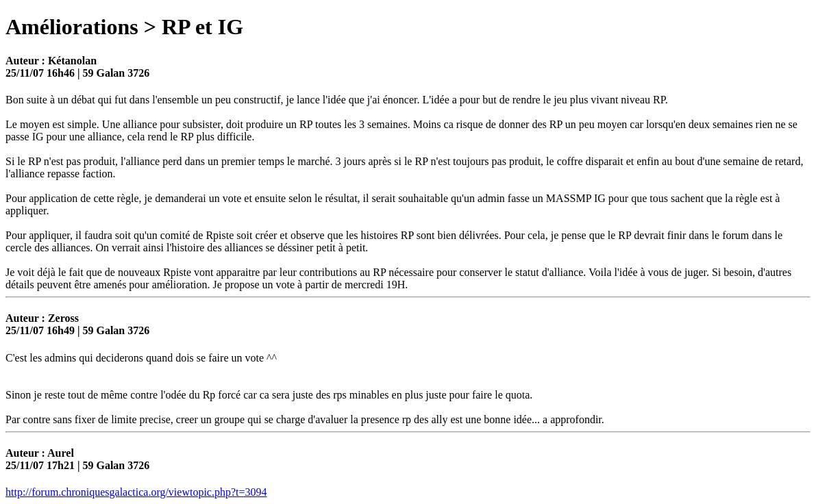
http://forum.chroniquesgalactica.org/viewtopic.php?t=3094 (136, 492)
